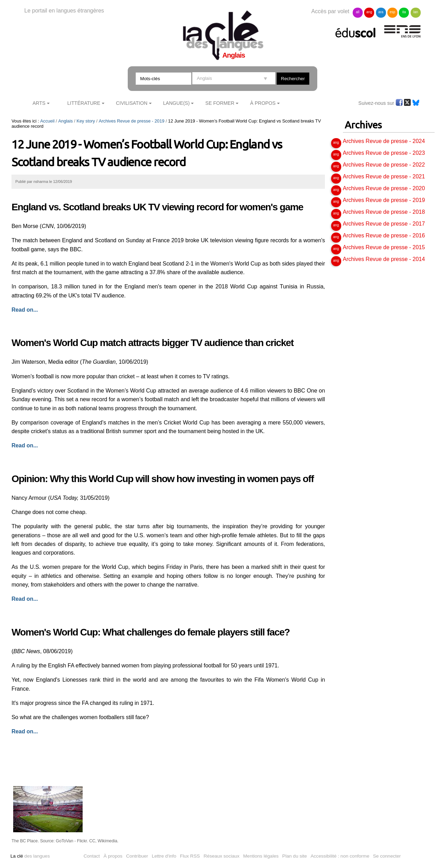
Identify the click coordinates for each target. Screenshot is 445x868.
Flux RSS (190, 856)
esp (392, 12)
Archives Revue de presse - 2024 (384, 141)
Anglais (66, 121)
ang (369, 12)
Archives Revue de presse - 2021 (384, 176)
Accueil (47, 121)
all (358, 12)
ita (404, 12)
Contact (92, 856)
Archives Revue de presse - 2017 (384, 224)
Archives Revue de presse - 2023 (384, 153)
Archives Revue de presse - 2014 (384, 259)
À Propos (263, 103)
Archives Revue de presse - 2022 (384, 165)
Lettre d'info (164, 856)
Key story (86, 121)
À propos (113, 856)
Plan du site (295, 856)
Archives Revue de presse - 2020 (384, 188)
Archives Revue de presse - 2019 (131, 121)
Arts (39, 103)
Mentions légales (261, 856)
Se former (220, 103)
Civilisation (132, 103)
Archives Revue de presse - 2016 (384, 235)
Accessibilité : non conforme (340, 856)
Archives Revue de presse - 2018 (384, 212)
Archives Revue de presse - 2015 (384, 247)
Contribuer (137, 856)
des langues (30, 856)
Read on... (25, 731)
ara (381, 12)
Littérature (84, 103)
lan (416, 12)
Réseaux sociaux (221, 856)
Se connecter (387, 856)
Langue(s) (177, 103)
